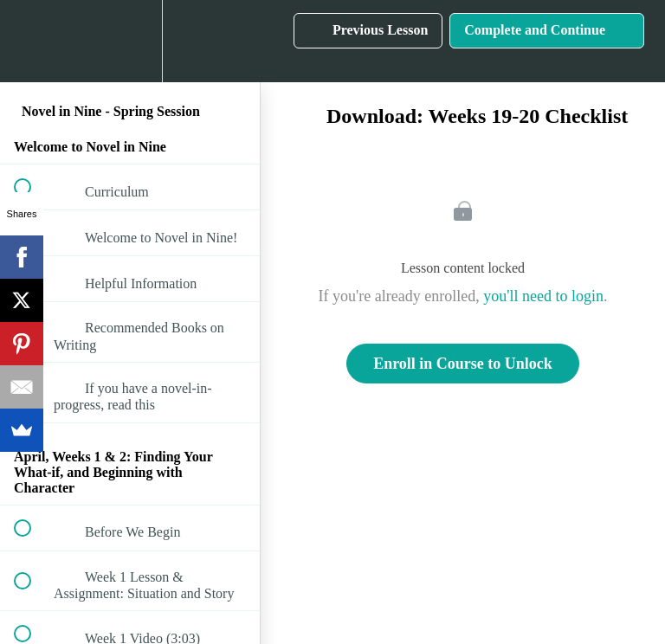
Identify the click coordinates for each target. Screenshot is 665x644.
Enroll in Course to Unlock (463, 364)
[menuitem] (130, 41)
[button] (32, 41)
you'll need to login (543, 296)
